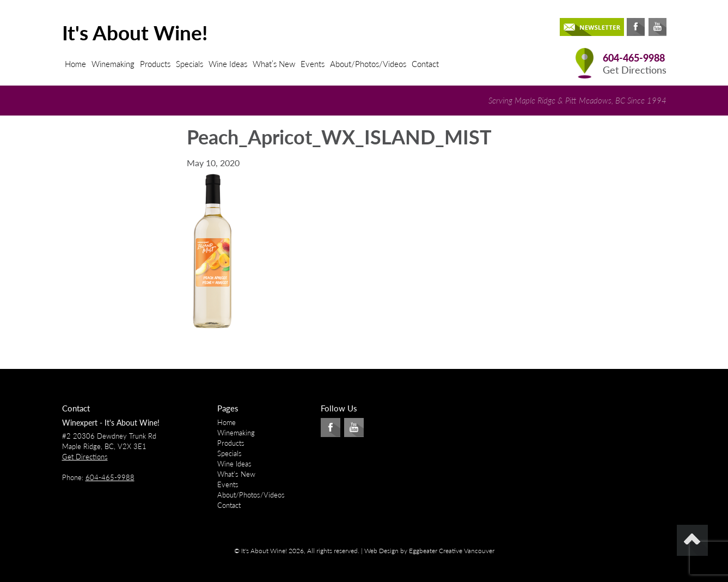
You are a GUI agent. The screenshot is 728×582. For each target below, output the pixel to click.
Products (155, 64)
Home (75, 64)
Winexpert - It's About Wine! (111, 423)
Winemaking (113, 64)
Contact (425, 64)
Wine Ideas (228, 64)
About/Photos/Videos (368, 64)
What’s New (274, 64)
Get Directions (635, 70)
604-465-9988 (634, 58)
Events (313, 64)
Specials (189, 64)
